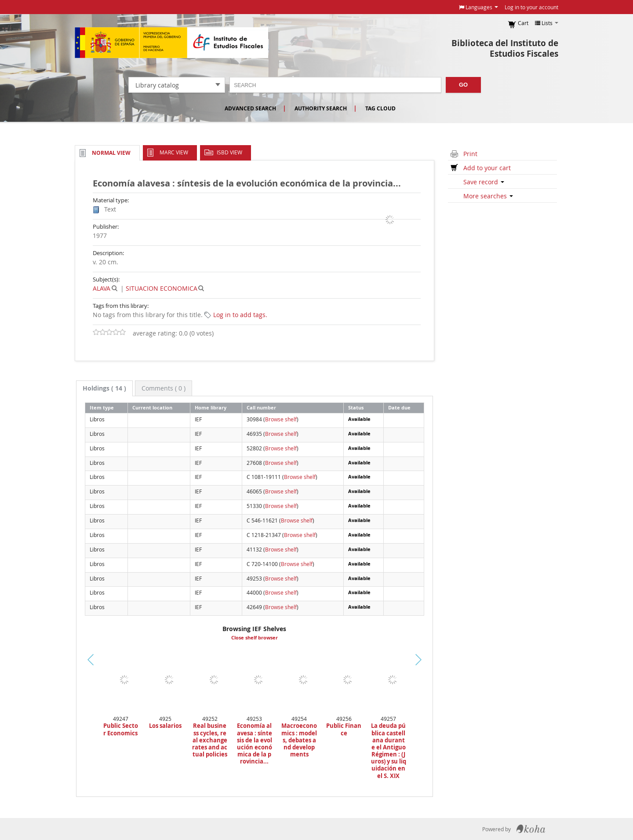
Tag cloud (380, 108)
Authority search (321, 108)
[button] (478, 7)
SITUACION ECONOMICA (162, 288)
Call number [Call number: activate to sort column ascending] (261, 407)
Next (433, 660)
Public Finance (344, 729)
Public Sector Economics (121, 729)
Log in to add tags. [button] (240, 315)
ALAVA (102, 288)
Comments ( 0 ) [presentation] (164, 388)
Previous (61, 670)
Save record (484, 182)
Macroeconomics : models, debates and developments (299, 740)
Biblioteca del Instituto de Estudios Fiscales (505, 48)
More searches (488, 196)
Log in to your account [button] (531, 7)
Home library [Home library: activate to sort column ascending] (211, 407)
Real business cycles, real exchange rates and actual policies (210, 740)
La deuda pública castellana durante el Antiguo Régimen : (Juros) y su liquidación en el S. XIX (389, 751)
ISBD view (229, 152)
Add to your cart (487, 168)
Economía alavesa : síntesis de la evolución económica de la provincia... (255, 743)
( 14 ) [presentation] (104, 388)
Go (463, 85)
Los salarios (165, 726)
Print (470, 154)
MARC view (174, 152)
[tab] (104, 388)
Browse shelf (281, 419)
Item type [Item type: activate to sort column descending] (102, 407)
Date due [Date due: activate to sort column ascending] (399, 407)
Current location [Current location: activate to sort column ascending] (152, 407)
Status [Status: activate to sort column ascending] (356, 407)
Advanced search (250, 108)
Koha (531, 829)
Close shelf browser (255, 638)
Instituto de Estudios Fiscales (171, 43)
